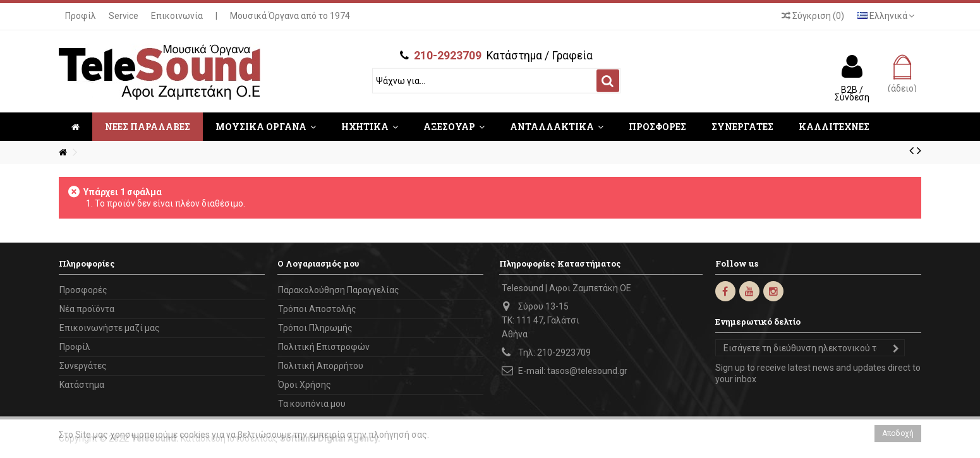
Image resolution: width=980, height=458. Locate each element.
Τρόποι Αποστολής (317, 309)
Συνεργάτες (83, 366)
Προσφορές (83, 290)
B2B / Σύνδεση (852, 93)
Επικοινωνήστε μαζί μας (110, 328)
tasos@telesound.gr (587, 371)
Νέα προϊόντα (87, 309)
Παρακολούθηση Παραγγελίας (339, 290)
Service (124, 16)
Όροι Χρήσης (305, 385)
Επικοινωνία (177, 16)
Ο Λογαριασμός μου (318, 263)
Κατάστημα (82, 385)
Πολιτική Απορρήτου (321, 366)
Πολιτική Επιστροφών (324, 347)
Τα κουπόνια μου (312, 404)
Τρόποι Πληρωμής (315, 328)
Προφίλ (81, 16)
